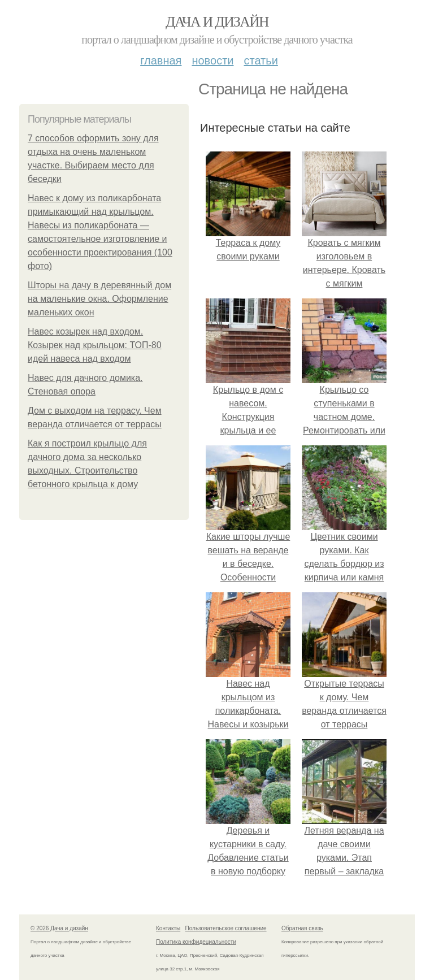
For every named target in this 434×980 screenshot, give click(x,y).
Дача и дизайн (217, 22)
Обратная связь (302, 928)
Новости (212, 60)
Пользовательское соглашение (226, 928)
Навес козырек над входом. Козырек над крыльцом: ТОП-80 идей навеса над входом (95, 345)
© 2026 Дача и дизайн (59, 928)
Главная (161, 60)
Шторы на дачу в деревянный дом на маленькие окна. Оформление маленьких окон (99, 299)
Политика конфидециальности (196, 942)
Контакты (168, 928)
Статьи (261, 60)
